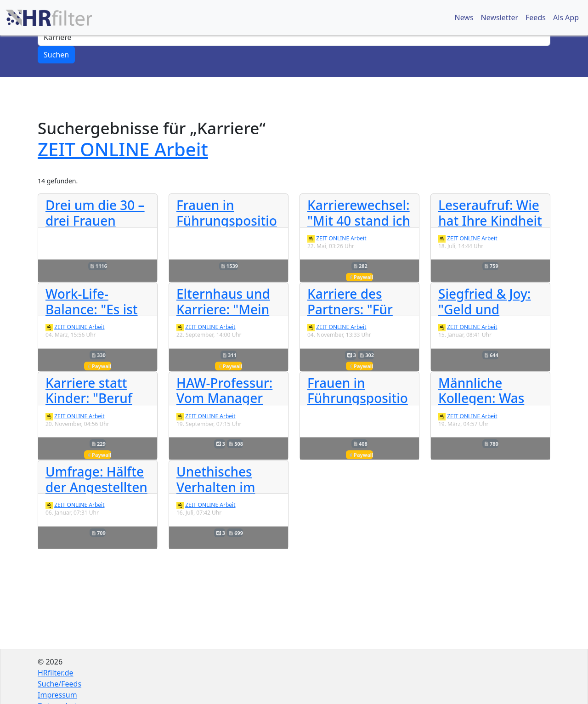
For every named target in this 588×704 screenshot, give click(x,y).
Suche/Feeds (59, 684)
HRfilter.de (56, 673)
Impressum (57, 695)
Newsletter (500, 17)
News (464, 17)
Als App (566, 17)
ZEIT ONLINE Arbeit (123, 149)
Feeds (536, 17)
